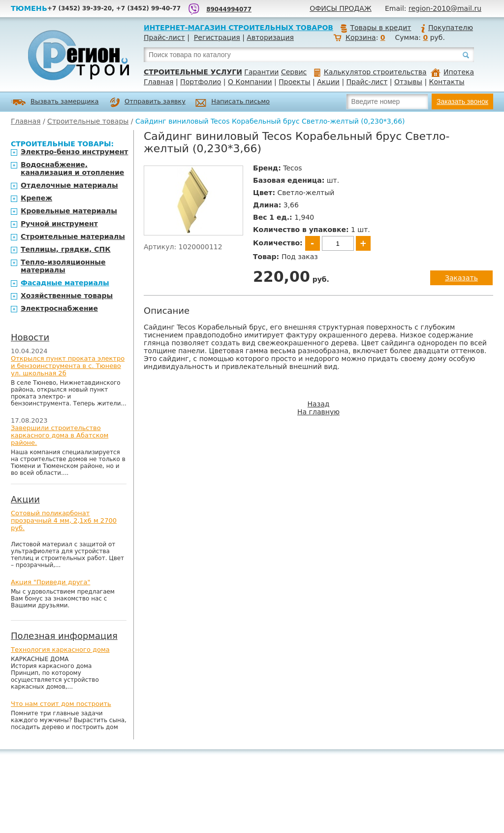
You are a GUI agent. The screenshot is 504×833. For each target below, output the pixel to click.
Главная (158, 82)
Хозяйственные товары (67, 296)
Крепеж (36, 198)
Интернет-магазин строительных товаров (238, 28)
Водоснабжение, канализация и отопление (72, 168)
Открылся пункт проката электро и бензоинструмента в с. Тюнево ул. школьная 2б (68, 366)
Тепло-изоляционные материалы (63, 266)
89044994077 (229, 9)
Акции (328, 82)
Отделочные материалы (69, 185)
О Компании (250, 82)
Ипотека (452, 72)
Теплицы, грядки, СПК (66, 249)
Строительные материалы (73, 236)
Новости (30, 337)
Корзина (361, 37)
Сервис (294, 72)
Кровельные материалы (69, 211)
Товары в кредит (376, 28)
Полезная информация (64, 636)
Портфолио (201, 82)
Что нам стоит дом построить (61, 704)
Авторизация (270, 37)
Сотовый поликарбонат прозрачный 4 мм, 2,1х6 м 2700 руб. (64, 520)
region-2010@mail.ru (445, 8)
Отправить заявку (148, 102)
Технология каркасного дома (60, 650)
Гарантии (261, 72)
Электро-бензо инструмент (74, 152)
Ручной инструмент (59, 224)
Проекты (294, 82)
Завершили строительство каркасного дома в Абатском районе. (60, 435)
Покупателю (446, 28)
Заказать (461, 278)
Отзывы (408, 82)
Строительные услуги (193, 72)
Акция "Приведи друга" (50, 582)
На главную (318, 412)
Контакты (447, 82)
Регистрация (217, 37)
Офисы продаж (341, 8)
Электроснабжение (59, 308)
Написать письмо (233, 103)
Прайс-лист (164, 37)
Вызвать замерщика (55, 102)
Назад (319, 404)
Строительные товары (88, 121)
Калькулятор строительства (370, 72)
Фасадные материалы (65, 283)
